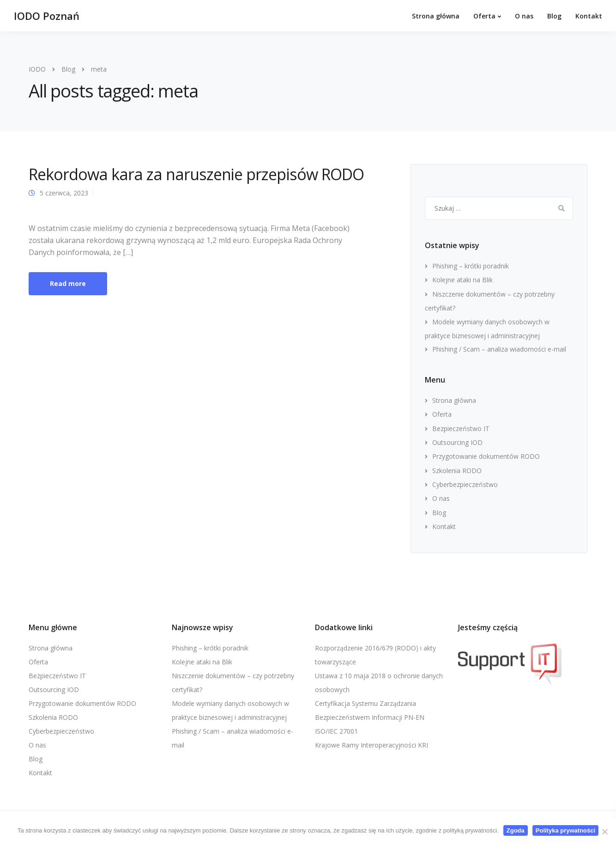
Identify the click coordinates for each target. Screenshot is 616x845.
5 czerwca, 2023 (64, 193)
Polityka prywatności (565, 830)
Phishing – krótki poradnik (471, 266)
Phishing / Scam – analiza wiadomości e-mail (499, 349)
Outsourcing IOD (457, 442)
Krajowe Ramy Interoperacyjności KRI (371, 745)
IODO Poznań (47, 16)
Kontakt (589, 16)
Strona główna (436, 16)
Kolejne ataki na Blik (462, 280)
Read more (68, 283)
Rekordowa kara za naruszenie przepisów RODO (196, 174)
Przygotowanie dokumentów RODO (486, 456)
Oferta (484, 16)
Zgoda (516, 830)
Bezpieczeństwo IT (461, 429)
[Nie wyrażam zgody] (604, 832)
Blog (554, 16)
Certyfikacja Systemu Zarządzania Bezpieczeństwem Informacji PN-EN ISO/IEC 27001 (370, 717)
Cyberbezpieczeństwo (465, 484)
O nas (524, 16)
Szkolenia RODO (457, 471)
